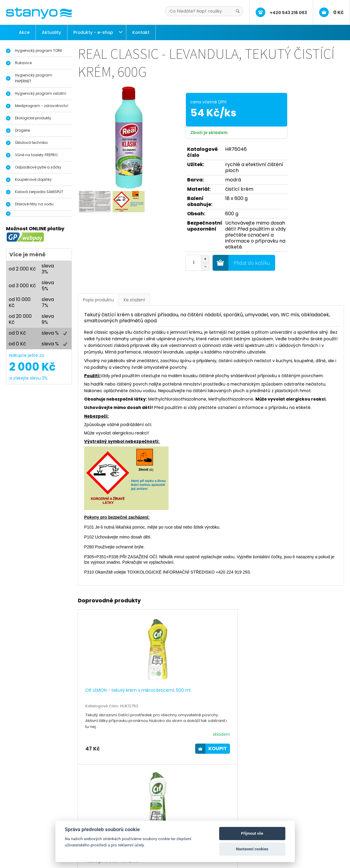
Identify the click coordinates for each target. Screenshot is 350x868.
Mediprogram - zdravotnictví (42, 106)
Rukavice (23, 63)
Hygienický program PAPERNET (34, 78)
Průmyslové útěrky (37, 838)
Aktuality (51, 32)
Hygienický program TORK (39, 51)
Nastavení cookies (252, 849)
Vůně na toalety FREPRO (36, 155)
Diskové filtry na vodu (34, 204)
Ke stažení (134, 300)
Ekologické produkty (33, 118)
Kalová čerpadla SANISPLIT (39, 192)
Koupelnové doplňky (33, 179)
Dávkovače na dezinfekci (44, 819)
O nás (137, 813)
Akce (24, 32)
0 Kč (338, 12)
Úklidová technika (31, 143)
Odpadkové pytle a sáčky (38, 167)
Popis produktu (98, 300)
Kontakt (141, 32)
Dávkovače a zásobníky (42, 826)
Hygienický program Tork (44, 813)
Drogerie (22, 130)
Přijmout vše (252, 833)
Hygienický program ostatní (41, 93)
